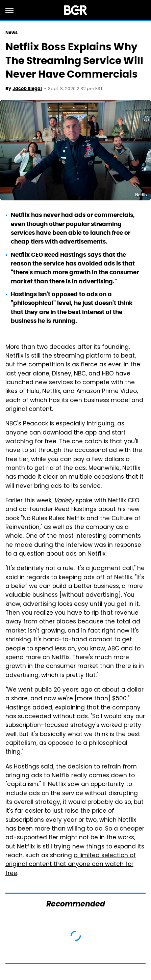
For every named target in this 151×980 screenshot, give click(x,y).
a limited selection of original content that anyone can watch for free (71, 865)
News (11, 33)
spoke (73, 501)
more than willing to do (68, 829)
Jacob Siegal (27, 89)
